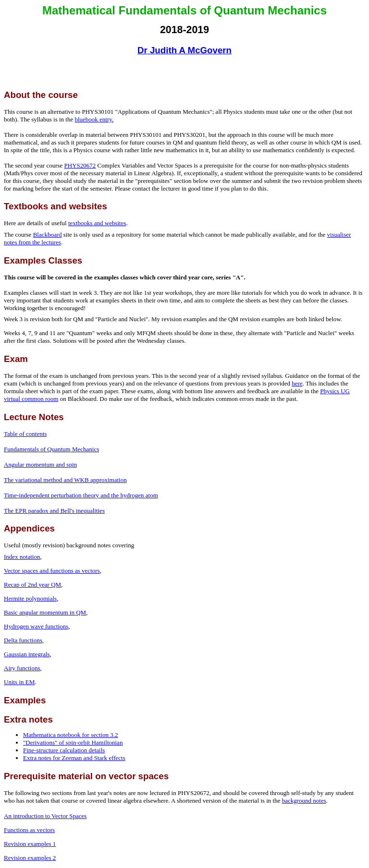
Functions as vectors (29, 830)
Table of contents (25, 434)
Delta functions (23, 640)
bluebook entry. (94, 119)
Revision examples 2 (30, 858)
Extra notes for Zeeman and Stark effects (74, 758)
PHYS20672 (80, 165)
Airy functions (22, 668)
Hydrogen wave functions (36, 626)
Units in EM (19, 682)
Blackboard (48, 235)
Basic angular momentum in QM (45, 612)
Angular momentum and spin (40, 464)
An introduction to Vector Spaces (45, 816)
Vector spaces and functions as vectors (52, 571)
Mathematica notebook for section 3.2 (70, 735)
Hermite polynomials (30, 598)
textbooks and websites (97, 223)
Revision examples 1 (30, 844)
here (297, 383)
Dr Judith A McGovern (184, 50)
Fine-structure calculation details (64, 750)
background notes (304, 801)
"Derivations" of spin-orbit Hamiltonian (73, 742)
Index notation (22, 557)
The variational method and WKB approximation (65, 480)
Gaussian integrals (27, 654)
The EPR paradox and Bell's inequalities (54, 511)
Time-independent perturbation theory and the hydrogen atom (81, 495)
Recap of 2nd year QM (32, 585)
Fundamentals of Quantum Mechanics (51, 449)
